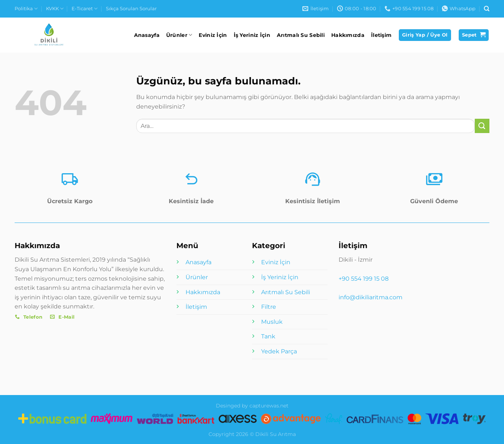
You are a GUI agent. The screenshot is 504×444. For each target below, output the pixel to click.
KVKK (55, 9)
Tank (268, 336)
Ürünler (179, 35)
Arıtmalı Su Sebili (301, 35)
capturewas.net (269, 406)
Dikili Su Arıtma (276, 434)
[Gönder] (482, 126)
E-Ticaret (85, 9)
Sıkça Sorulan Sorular (131, 9)
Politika (26, 9)
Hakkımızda (348, 35)
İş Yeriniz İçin (252, 35)
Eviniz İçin (213, 35)
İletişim (381, 35)
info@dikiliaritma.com (371, 297)
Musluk (272, 322)
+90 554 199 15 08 (364, 279)
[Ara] (487, 9)
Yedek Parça (279, 351)
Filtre (269, 307)
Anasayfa (147, 35)
